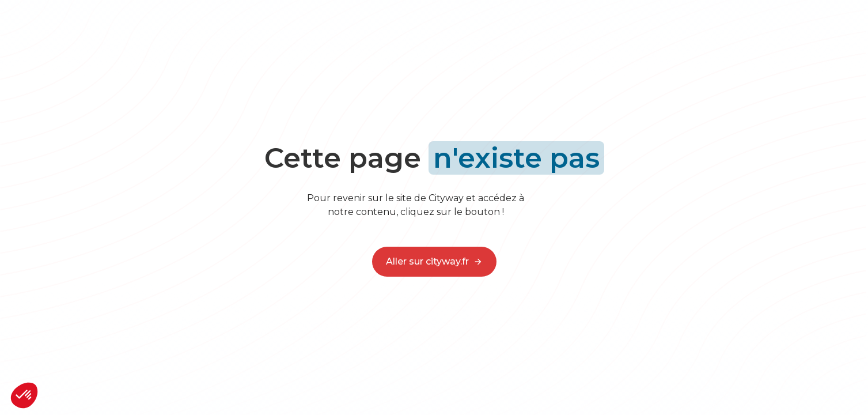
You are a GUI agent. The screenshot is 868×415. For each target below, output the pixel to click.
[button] (24, 395)
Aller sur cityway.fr (434, 262)
